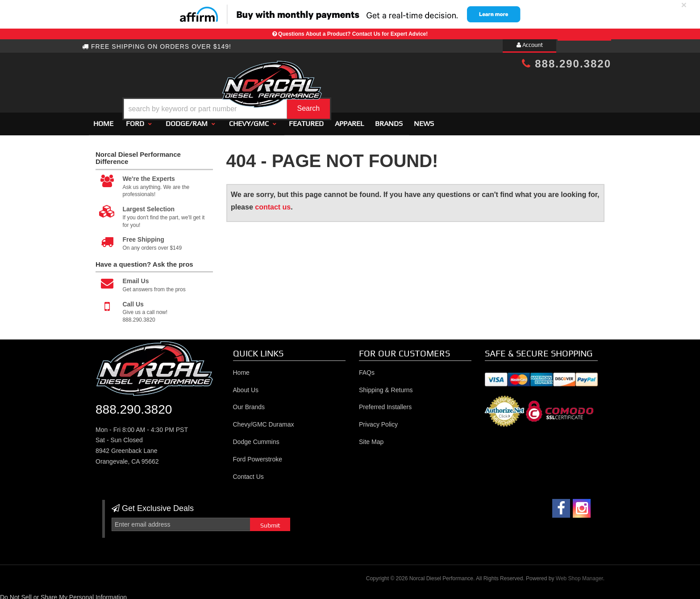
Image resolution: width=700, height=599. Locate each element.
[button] (358, 86)
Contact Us (248, 473)
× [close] (684, 5)
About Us (246, 386)
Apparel (349, 119)
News (424, 119)
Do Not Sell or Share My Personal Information (63, 593)
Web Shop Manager (579, 574)
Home (103, 119)
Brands (389, 119)
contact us (273, 203)
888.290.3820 (567, 64)
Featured (306, 119)
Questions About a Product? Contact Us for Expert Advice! (353, 34)
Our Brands (249, 403)
